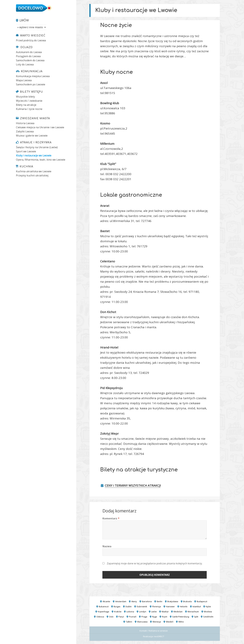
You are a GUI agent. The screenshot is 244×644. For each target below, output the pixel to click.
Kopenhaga (103, 612)
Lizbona (130, 612)
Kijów (208, 606)
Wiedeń (170, 622)
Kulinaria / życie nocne (29, 109)
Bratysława (173, 601)
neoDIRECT (159, 636)
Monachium (193, 612)
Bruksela (187, 601)
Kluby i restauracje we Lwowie (34, 155)
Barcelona (147, 601)
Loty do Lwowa (25, 64)
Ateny (134, 601)
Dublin (129, 606)
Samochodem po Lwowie (31, 84)
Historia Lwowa (25, 123)
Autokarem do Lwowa (29, 52)
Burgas (117, 606)
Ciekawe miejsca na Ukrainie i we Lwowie (40, 127)
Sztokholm (208, 617)
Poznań (133, 617)
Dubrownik (142, 606)
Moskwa (208, 612)
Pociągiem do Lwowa (28, 56)
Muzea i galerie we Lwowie (32, 136)
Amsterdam (121, 601)
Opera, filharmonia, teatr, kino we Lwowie (41, 160)
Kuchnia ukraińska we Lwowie (34, 171)
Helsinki (184, 606)
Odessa (100, 617)
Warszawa (142, 622)
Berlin (160, 601)
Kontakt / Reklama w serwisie (154, 631)
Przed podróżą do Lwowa (31, 40)
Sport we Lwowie (26, 151)
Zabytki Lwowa (25, 131)
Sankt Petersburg (181, 617)
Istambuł (197, 606)
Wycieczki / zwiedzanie (29, 101)
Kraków (118, 612)
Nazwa (107, 546)
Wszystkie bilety (25, 97)
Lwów (24, 20)
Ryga (155, 617)
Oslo (111, 617)
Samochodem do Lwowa (30, 60)
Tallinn (129, 622)
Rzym (165, 617)
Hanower (170, 606)
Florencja (157, 606)
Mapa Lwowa (24, 80)
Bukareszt (104, 606)
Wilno (181, 622)
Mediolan (178, 612)
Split (196, 617)
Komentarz (111, 518)
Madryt (165, 612)
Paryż (121, 617)
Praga (144, 617)
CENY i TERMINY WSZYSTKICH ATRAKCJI (133, 485)
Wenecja (157, 622)
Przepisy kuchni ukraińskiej (32, 175)
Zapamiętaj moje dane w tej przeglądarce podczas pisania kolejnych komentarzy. (155, 563)
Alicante (106, 601)
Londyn (143, 612)
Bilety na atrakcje (26, 105)
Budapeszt (202, 601)
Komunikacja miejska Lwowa (33, 76)
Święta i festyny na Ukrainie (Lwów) (37, 147)
